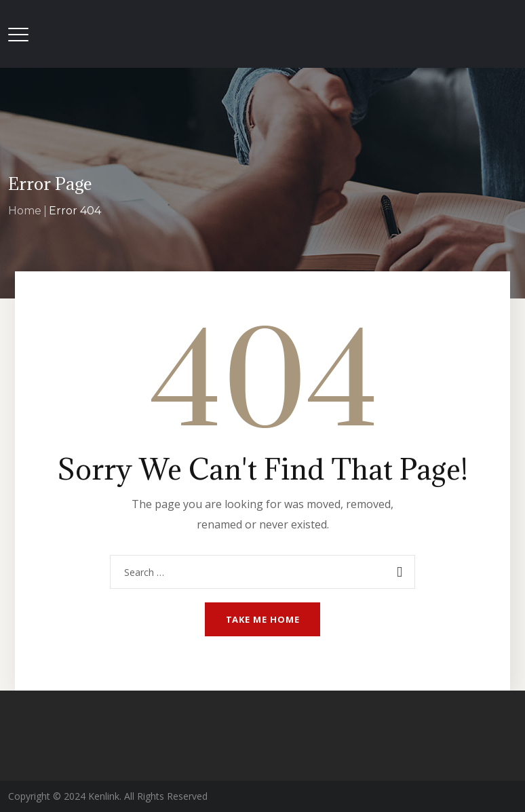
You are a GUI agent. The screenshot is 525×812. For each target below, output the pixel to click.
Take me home (263, 619)
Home (25, 211)
